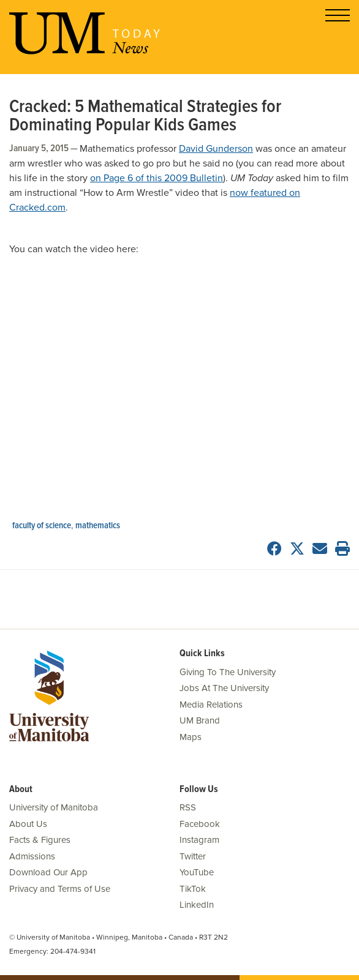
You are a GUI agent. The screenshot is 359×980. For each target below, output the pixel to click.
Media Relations (211, 705)
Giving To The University (228, 672)
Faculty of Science (42, 526)
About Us (28, 824)
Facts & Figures (40, 840)
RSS (188, 807)
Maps (191, 737)
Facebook (200, 824)
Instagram (199, 840)
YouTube (197, 872)
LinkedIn (197, 905)
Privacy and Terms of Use (60, 889)
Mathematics (98, 526)
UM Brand (200, 720)
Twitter (193, 856)
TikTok (193, 889)
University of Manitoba (54, 807)
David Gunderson (216, 149)
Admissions (32, 856)
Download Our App (48, 872)
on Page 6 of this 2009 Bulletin (157, 178)
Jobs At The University (224, 688)
